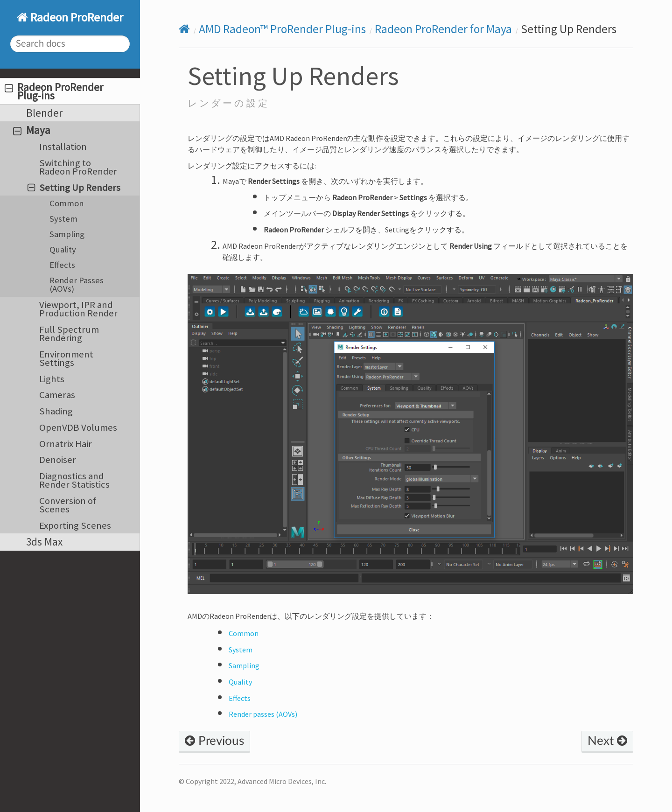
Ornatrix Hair (66, 444)
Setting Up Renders (74, 188)
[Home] (184, 29)
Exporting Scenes (75, 525)
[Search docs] (70, 44)
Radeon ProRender (76, 17)
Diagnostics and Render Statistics (74, 480)
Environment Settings (66, 358)
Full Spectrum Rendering (69, 334)
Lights (52, 379)
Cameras (57, 395)
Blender (44, 113)
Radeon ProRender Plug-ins (54, 91)
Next (607, 741)
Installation (63, 147)
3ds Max (44, 542)
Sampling (67, 234)
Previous (214, 741)
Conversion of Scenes (68, 505)
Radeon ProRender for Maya (443, 29)
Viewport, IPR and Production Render (78, 309)
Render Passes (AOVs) (77, 284)
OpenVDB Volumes (78, 427)
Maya (32, 130)
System (63, 219)
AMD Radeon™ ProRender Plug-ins (282, 29)
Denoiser (58, 460)
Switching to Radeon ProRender (78, 167)
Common (66, 203)
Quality (63, 249)
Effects (62, 265)
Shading (56, 411)
